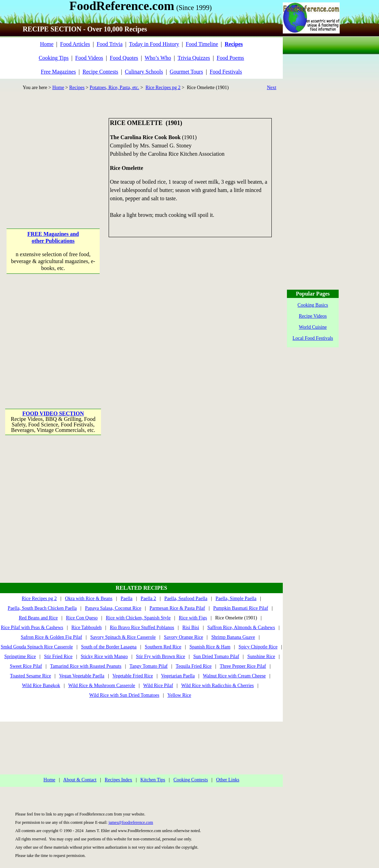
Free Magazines (58, 72)
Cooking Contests (191, 780)
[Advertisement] (54, 161)
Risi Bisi (191, 628)
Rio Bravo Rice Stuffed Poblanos (142, 628)
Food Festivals (226, 72)
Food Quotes (124, 58)
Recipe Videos (313, 316)
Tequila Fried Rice (194, 666)
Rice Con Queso (82, 618)
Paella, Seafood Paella (186, 599)
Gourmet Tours (186, 72)
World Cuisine (313, 327)
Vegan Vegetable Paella (82, 676)
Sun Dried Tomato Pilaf (216, 657)
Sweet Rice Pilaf (26, 666)
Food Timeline (202, 44)
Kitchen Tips (153, 780)
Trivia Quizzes (194, 58)
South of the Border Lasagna (109, 647)
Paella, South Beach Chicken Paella (42, 608)
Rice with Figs (193, 618)
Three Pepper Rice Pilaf (243, 666)
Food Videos (89, 58)
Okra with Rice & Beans (89, 599)
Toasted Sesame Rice (31, 676)
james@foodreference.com (131, 822)
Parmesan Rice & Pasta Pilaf (177, 608)
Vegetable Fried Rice (133, 676)
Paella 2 (148, 599)
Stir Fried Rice (58, 657)
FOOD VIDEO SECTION (53, 413)
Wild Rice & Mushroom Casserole (102, 686)
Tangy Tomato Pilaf (148, 666)
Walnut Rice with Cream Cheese (234, 676)
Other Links (228, 780)
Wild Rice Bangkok (41, 686)
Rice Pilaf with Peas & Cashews (32, 628)
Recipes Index (119, 780)
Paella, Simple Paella (236, 599)
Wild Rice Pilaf (158, 686)
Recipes (77, 88)
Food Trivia (109, 44)
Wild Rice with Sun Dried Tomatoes (124, 695)
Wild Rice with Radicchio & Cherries (217, 686)
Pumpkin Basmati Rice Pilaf (241, 608)
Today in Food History (154, 44)
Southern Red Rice (163, 647)
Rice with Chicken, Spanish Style (138, 618)
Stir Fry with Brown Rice (160, 657)
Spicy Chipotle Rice (258, 647)
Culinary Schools (144, 72)
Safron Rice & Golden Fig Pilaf (51, 637)
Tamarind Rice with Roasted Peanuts (86, 666)
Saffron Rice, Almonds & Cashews (241, 628)
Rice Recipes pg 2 (163, 88)
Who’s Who (158, 58)
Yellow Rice (179, 695)
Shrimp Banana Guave (233, 637)
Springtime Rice (20, 657)
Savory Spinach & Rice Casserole (123, 637)
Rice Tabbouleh (87, 628)
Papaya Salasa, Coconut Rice (113, 608)
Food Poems (230, 58)
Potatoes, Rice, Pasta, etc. (114, 88)
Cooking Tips (54, 58)
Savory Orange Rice (183, 637)
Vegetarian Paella (178, 676)
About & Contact (80, 780)
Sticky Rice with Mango (104, 657)
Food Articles (75, 44)
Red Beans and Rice (38, 618)
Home (47, 44)
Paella (127, 599)
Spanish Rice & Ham (210, 647)
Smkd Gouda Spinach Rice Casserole (37, 647)
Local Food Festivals (313, 338)
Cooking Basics (313, 305)
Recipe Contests (100, 72)
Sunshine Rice (261, 657)
